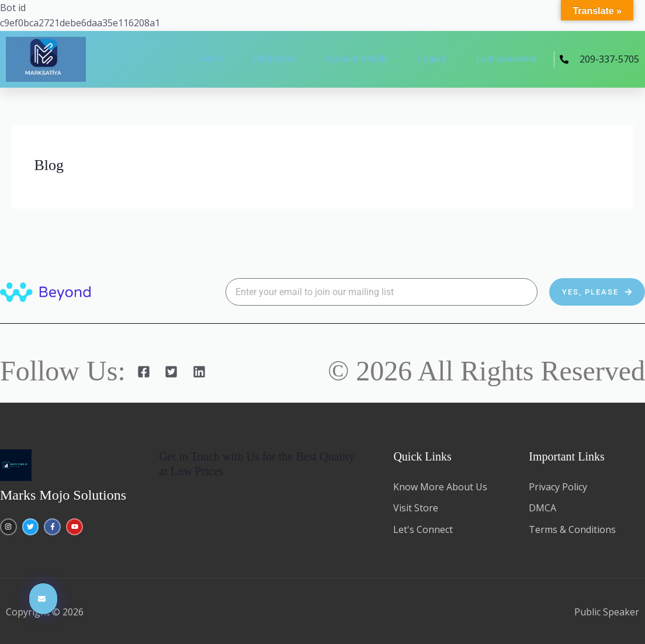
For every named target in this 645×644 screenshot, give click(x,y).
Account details (357, 59)
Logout (432, 59)
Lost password (507, 59)
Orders (210, 59)
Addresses (274, 59)
